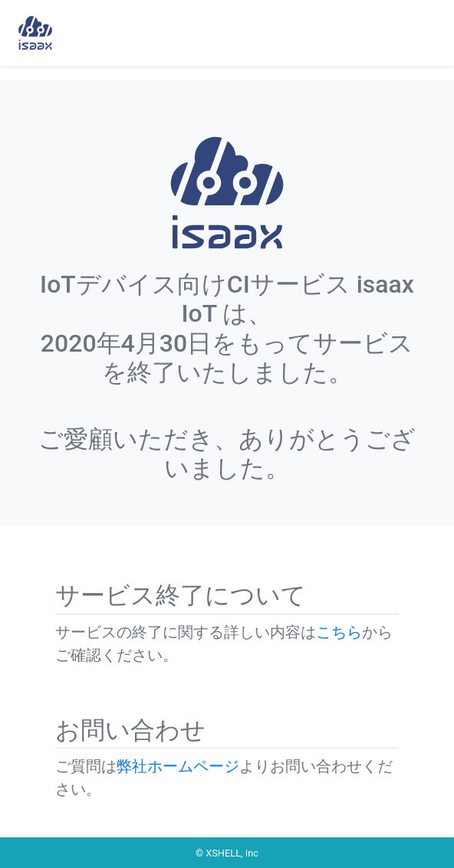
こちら (339, 632)
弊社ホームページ (178, 766)
